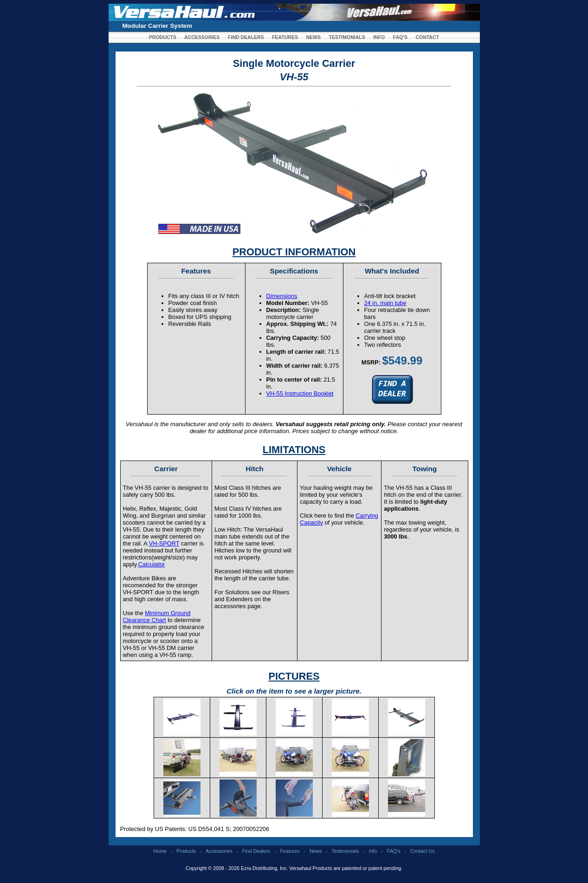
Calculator (152, 564)
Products (186, 851)
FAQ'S (400, 37)
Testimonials (346, 851)
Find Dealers (256, 851)
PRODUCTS (163, 37)
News (316, 851)
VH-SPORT (164, 543)
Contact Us (423, 851)
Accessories (219, 851)
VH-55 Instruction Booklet (300, 393)
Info (373, 851)
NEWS (313, 37)
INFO (379, 37)
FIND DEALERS (246, 37)
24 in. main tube (385, 303)
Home (160, 851)
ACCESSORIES (202, 37)
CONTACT (427, 37)
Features (290, 851)
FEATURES (285, 37)
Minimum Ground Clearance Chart (157, 617)
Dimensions (282, 296)
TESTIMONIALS (347, 37)
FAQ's (394, 851)
